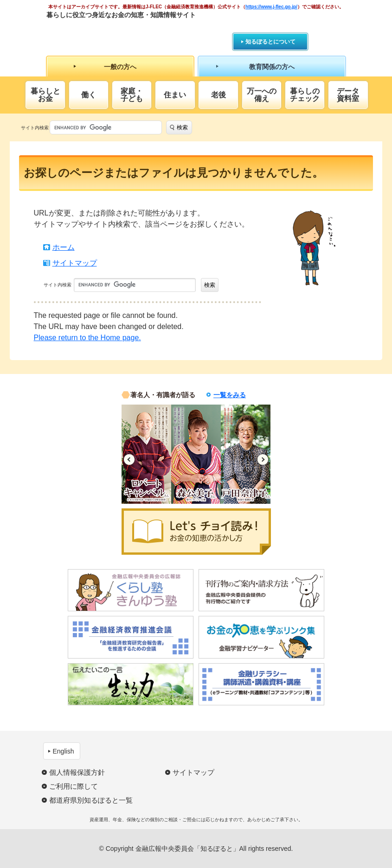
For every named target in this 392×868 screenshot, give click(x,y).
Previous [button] (129, 459)
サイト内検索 (35, 128)
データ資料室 (348, 95)
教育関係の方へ (272, 67)
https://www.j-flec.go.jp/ (271, 7)
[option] (146, 454)
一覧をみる (230, 395)
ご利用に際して (74, 786)
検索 (182, 127)
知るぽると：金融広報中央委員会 (132, 31)
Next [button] (263, 459)
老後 (218, 95)
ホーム (64, 247)
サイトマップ (75, 263)
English (64, 751)
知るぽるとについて (270, 42)
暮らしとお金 (45, 95)
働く (89, 95)
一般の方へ (120, 67)
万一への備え (262, 95)
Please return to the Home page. (87, 338)
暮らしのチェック (305, 95)
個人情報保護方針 (77, 772)
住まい (175, 95)
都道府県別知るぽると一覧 (91, 800)
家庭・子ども (132, 95)
